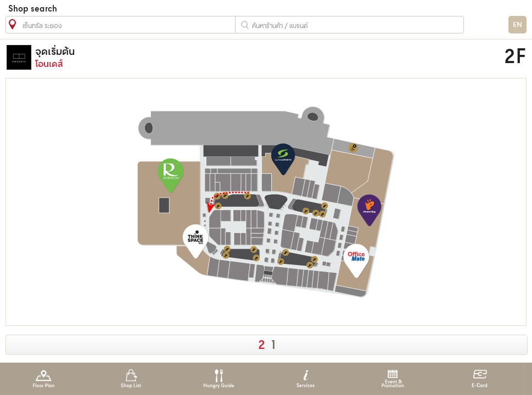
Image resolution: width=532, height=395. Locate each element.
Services (306, 379)
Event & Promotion (393, 379)
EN (517, 25)
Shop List (131, 379)
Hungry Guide (218, 379)
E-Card (480, 379)
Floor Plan (44, 379)
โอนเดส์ (205, 57)
